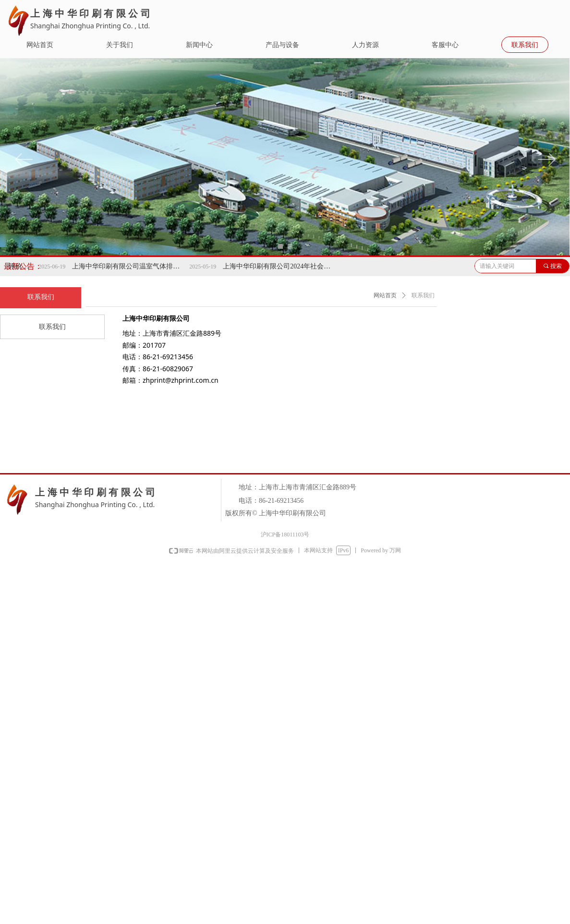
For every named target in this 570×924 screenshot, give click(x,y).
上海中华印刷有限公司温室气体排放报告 (135, 266)
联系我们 (423, 295)
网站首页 (385, 295)
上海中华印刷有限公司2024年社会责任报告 (286, 266)
